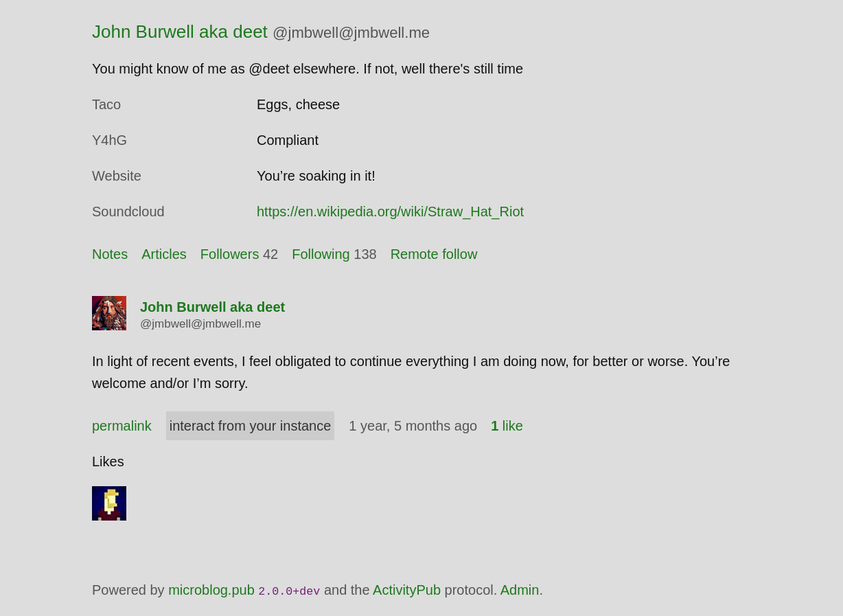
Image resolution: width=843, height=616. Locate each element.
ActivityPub (407, 590)
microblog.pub (211, 590)
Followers (230, 254)
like (507, 426)
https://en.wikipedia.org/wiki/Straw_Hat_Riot (390, 212)
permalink (122, 426)
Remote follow (434, 254)
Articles (164, 254)
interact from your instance (251, 426)
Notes (110, 254)
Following (321, 254)
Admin (520, 590)
